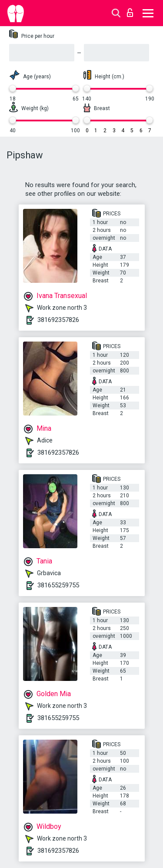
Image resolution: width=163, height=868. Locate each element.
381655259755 (58, 585)
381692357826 (58, 320)
